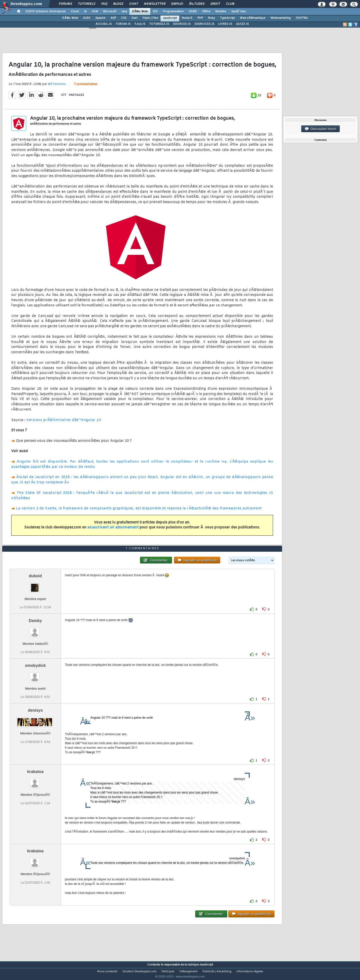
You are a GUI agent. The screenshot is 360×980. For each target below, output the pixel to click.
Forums (65, 4)
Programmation (173, 12)
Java (124, 12)
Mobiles (221, 12)
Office (206, 12)
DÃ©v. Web (140, 12)
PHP (200, 18)
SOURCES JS (182, 24)
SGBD (193, 12)
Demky (35, 630)
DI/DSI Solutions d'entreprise (46, 12)
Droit (215, 4)
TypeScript (227, 18)
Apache (100, 18)
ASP (113, 18)
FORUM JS (123, 24)
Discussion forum (320, 129)
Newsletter (155, 4)
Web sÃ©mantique (253, 18)
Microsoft (110, 12)
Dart (134, 18)
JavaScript (170, 18)
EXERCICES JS (204, 24)
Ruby (211, 18)
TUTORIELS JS (159, 24)
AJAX (87, 18)
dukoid (35, 585)
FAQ (104, 4)
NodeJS (187, 18)
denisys (35, 720)
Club (230, 4)
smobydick (35, 675)
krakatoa (35, 781)
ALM (95, 12)
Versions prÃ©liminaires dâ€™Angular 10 (63, 423)
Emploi (177, 4)
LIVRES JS (225, 24)
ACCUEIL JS (104, 24)
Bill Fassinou (57, 87)
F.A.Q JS (140, 24)
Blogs (118, 4)
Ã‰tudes (197, 4)
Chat (134, 4)
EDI (155, 12)
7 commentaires (85, 87)
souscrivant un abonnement (113, 531)
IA (85, 12)
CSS (124, 18)
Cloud (75, 12)
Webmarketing (281, 18)
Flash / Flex (150, 18)
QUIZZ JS (242, 24)
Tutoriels (87, 4)
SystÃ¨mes (239, 12)
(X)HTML (302, 18)
